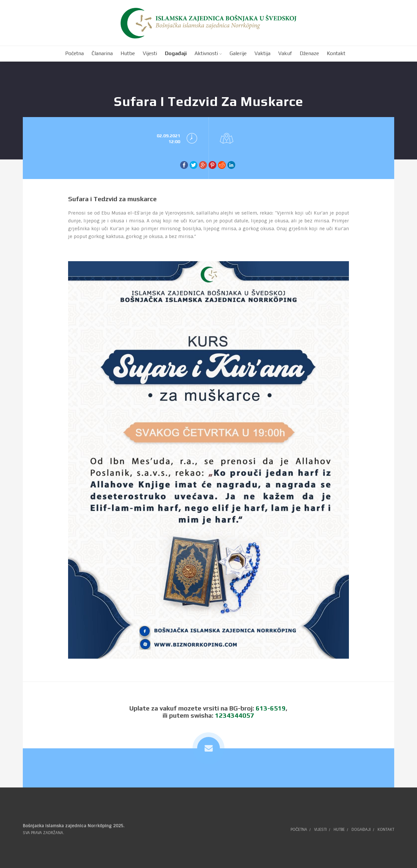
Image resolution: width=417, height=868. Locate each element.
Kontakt (386, 830)
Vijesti (320, 830)
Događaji (361, 830)
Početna (299, 830)
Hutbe (339, 830)
